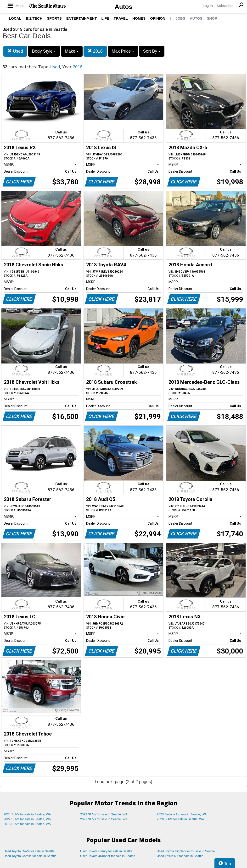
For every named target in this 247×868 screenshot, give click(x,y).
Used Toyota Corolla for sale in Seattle (30, 856)
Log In (208, 6)
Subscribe (225, 6)
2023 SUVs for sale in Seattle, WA (104, 814)
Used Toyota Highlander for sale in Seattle (186, 851)
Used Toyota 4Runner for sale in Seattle (108, 856)
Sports (54, 18)
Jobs (180, 18)
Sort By (152, 51)
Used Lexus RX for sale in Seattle (180, 856)
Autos (123, 7)
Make (72, 51)
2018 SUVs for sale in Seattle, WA (27, 824)
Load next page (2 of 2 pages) (123, 782)
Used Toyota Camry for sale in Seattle (106, 851)
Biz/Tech (34, 18)
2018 (95, 51)
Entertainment (81, 18)
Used (15, 51)
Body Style (44, 51)
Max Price (123, 51)
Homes (139, 18)
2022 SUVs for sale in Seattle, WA (27, 819)
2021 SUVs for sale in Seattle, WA (104, 819)
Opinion (158, 18)
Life (105, 18)
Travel (121, 18)
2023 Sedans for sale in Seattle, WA (182, 814)
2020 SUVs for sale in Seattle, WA (180, 819)
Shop (212, 18)
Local (15, 18)
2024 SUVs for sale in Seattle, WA (27, 814)
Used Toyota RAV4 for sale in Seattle (29, 851)
